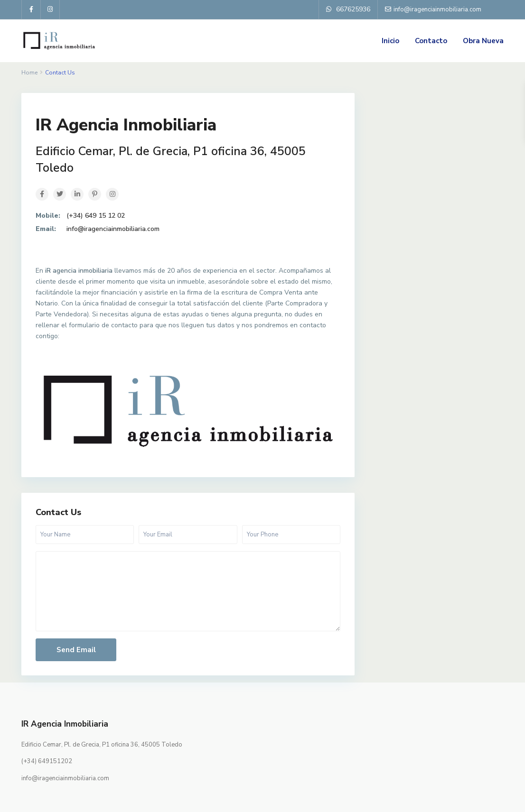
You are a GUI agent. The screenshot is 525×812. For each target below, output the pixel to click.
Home (29, 73)
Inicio (390, 41)
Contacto (431, 41)
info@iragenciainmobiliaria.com (113, 229)
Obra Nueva (483, 41)
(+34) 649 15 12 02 (96, 216)
